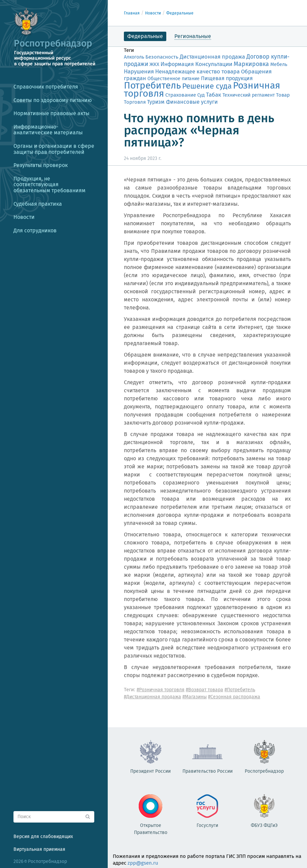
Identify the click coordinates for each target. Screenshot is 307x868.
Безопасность (162, 57)
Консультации (214, 64)
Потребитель (152, 85)
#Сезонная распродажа (234, 697)
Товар (283, 95)
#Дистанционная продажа (152, 697)
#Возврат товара (204, 690)
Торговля (135, 102)
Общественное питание (174, 79)
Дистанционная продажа (212, 57)
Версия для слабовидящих (43, 837)
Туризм (156, 102)
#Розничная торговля (161, 690)
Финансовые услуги (192, 102)
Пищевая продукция (227, 78)
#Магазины (195, 697)
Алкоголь (134, 57)
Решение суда (207, 86)
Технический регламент (249, 95)
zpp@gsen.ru (143, 863)
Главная (132, 13)
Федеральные (180, 13)
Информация (177, 64)
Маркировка (251, 64)
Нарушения (139, 71)
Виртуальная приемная (39, 849)
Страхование (181, 95)
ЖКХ (154, 64)
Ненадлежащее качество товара (197, 71)
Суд (201, 95)
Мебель (279, 64)
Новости (153, 13)
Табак (214, 95)
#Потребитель (240, 690)
